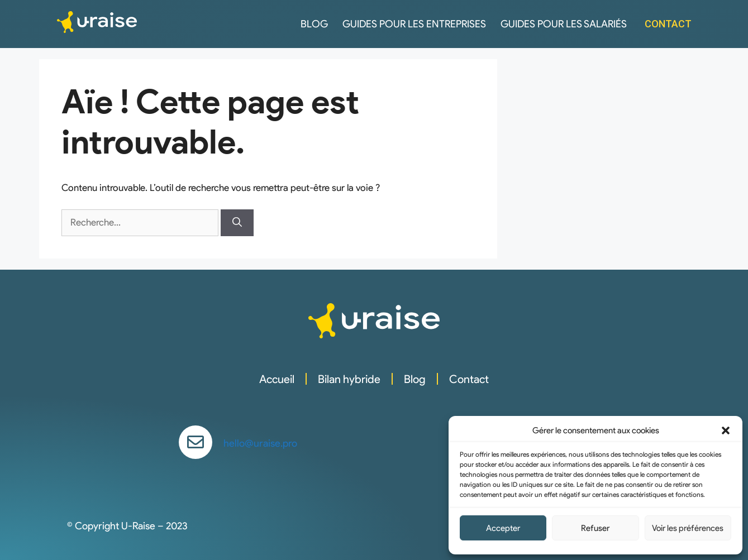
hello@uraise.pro (260, 443)
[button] (726, 430)
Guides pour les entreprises (414, 24)
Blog (314, 24)
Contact (469, 379)
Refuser (595, 528)
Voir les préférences (688, 528)
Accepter (503, 528)
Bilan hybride (349, 379)
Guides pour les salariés (564, 24)
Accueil (277, 379)
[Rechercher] (237, 223)
